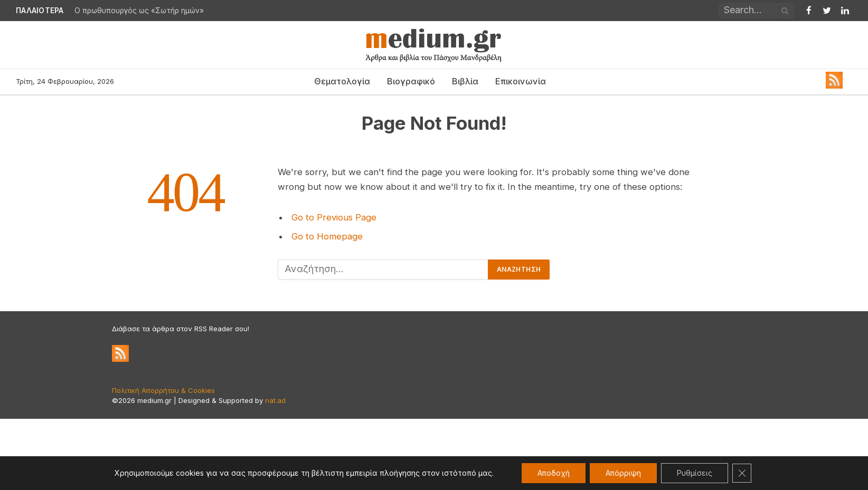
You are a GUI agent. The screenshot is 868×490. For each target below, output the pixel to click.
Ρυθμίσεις (695, 473)
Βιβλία (465, 81)
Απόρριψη (623, 473)
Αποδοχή (554, 473)
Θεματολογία (342, 81)
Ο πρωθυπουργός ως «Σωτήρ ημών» (139, 11)
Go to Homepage (327, 236)
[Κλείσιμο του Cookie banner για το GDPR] (742, 473)
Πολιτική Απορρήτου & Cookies (163, 390)
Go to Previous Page (334, 217)
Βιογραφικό (411, 81)
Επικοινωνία (521, 81)
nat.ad (275, 400)
